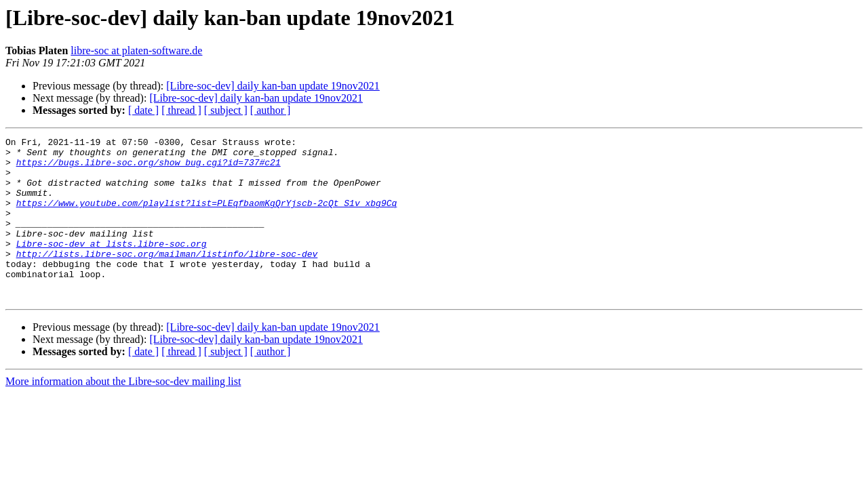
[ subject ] (226, 110)
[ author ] (271, 110)
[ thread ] (181, 110)
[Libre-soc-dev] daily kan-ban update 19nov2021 (273, 86)
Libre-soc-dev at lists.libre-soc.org (112, 266)
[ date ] (143, 110)
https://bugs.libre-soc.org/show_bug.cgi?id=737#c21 (149, 168)
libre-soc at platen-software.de (136, 50)
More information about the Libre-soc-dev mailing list (123, 414)
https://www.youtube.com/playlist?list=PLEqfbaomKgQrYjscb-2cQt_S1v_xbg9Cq (207, 217)
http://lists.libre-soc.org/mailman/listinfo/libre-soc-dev (167, 278)
